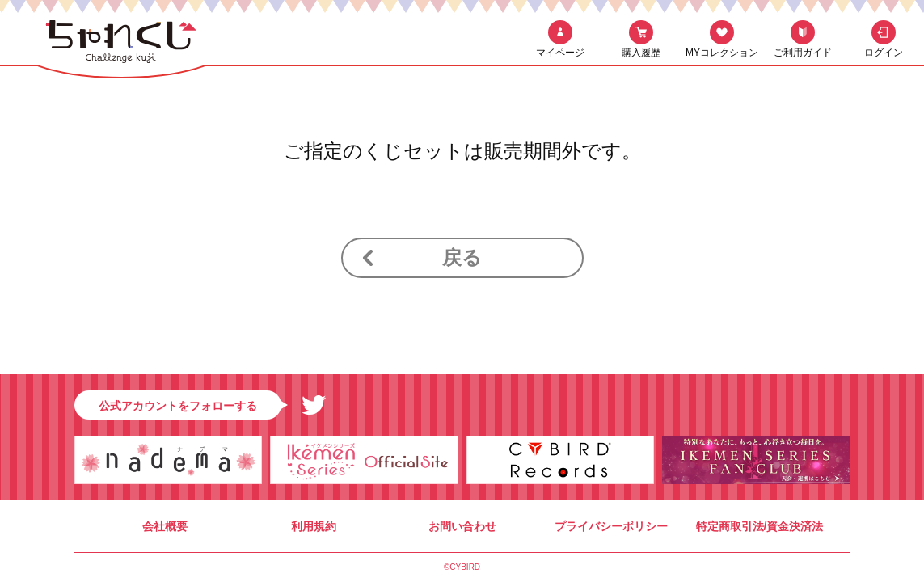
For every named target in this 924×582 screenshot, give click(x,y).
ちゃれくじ (121, 46)
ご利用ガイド (803, 53)
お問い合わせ (462, 526)
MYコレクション (722, 53)
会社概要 (165, 526)
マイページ (560, 53)
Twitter (314, 405)
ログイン (884, 53)
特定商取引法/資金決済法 (760, 526)
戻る (462, 257)
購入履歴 (641, 53)
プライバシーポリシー (611, 526)
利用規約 (314, 526)
